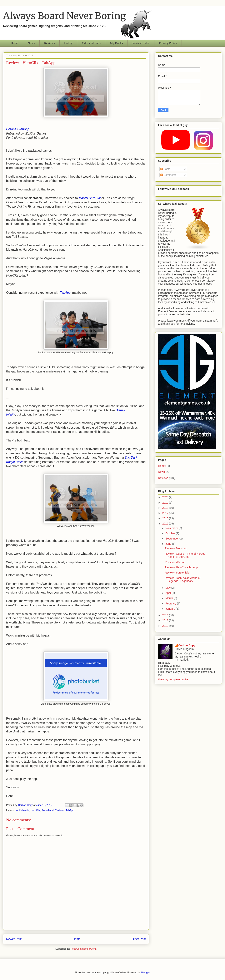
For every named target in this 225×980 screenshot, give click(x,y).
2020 (166, 497)
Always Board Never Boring (64, 16)
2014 (166, 615)
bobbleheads (22, 810)
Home (15, 43)
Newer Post (14, 939)
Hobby (68, 43)
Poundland (47, 810)
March (170, 598)
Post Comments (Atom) (84, 949)
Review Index (141, 43)
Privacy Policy (168, 43)
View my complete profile (173, 679)
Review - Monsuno (176, 548)
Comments (168, 175)
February (171, 603)
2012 (166, 626)
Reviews (50, 43)
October (171, 533)
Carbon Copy (187, 645)
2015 (166, 524)
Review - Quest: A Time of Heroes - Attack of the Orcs (186, 555)
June (169, 544)
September (172, 539)
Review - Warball (175, 562)
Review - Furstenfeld (177, 573)
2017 (166, 513)
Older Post (139, 939)
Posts (165, 169)
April (168, 593)
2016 (166, 518)
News (31, 43)
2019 (166, 503)
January (171, 609)
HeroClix (35, 810)
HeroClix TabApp (18, 129)
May (168, 588)
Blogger (146, 972)
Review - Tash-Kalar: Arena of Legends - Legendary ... (183, 580)
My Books (116, 43)
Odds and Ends (91, 43)
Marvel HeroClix (90, 198)
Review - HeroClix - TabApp (181, 567)
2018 (166, 508)
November (172, 528)
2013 (166, 620)
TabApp (65, 293)
